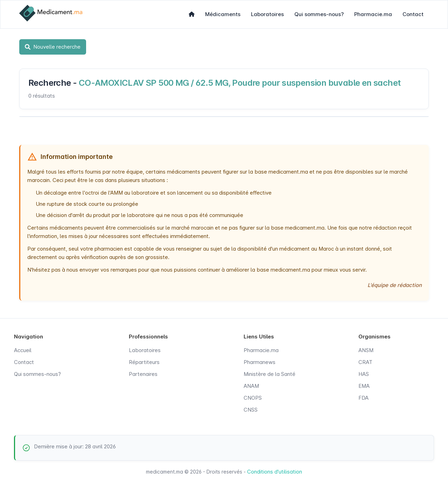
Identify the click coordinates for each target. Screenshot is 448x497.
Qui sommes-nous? (319, 14)
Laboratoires (267, 14)
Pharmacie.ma (373, 14)
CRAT (365, 362)
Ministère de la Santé (269, 374)
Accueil (23, 350)
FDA (363, 398)
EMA (364, 386)
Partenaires (143, 374)
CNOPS (253, 398)
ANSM (366, 350)
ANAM (251, 386)
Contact (413, 14)
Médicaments (223, 14)
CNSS (251, 410)
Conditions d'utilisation (275, 472)
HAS (364, 374)
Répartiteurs (144, 362)
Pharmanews (260, 362)
